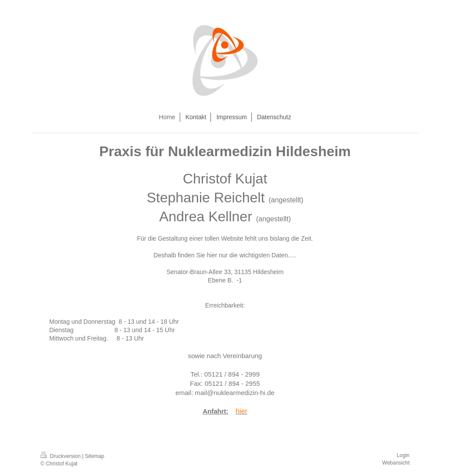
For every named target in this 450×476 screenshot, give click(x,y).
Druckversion (61, 456)
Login (403, 455)
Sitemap (94, 456)
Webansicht (396, 463)
